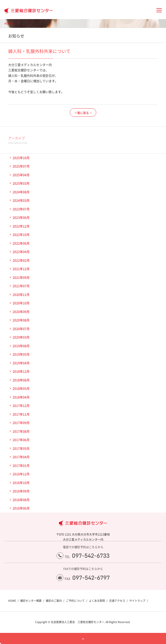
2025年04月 (21, 175)
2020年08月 (21, 320)
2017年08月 (21, 431)
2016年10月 (21, 483)
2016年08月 (21, 500)
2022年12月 (21, 226)
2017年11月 (21, 414)
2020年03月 (21, 337)
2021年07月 (21, 286)
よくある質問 (97, 601)
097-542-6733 (91, 556)
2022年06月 (21, 243)
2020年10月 (21, 303)
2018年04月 (21, 397)
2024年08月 (21, 192)
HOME (8, 24)
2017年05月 (21, 448)
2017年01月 (21, 465)
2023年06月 (21, 217)
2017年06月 (21, 440)
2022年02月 (21, 260)
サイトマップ (137, 601)
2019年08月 (21, 346)
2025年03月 (21, 183)
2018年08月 (21, 380)
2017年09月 (21, 423)
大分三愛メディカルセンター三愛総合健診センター (26, 11)
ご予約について (75, 601)
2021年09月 (21, 277)
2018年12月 (21, 371)
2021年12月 (21, 269)
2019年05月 (21, 354)
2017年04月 (21, 457)
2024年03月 (21, 200)
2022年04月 (21, 252)
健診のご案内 (54, 601)
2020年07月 (21, 329)
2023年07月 (21, 209)
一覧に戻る (82, 113)
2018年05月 (21, 388)
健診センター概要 (31, 601)
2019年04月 (21, 363)
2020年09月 (21, 312)
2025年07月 (21, 166)
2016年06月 (21, 508)
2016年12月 (21, 474)
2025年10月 (21, 158)
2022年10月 (21, 235)
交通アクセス (117, 601)
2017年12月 (21, 405)
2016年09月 (21, 491)
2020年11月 (21, 294)
